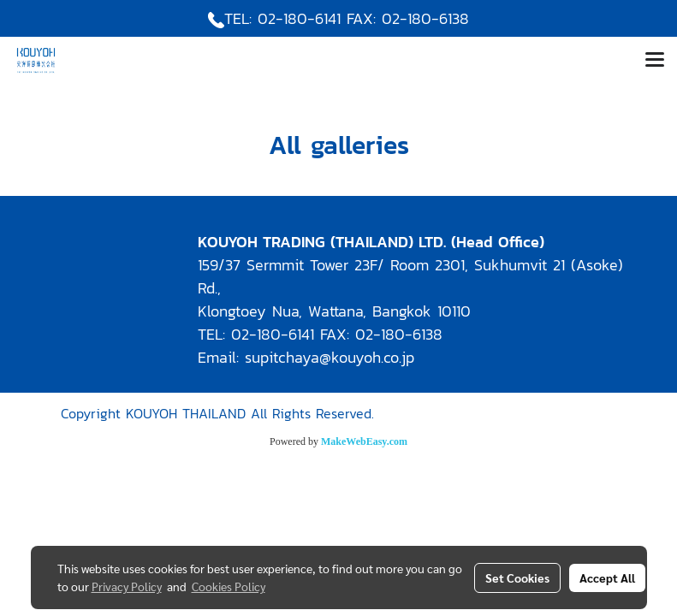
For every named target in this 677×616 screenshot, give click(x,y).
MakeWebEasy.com (364, 441)
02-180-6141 (299, 18)
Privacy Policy (127, 586)
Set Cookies (517, 577)
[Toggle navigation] (655, 61)
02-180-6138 (425, 18)
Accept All (607, 577)
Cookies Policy (229, 586)
